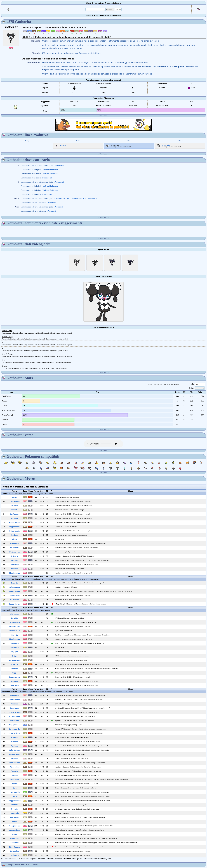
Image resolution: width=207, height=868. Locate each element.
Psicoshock (15, 544)
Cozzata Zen (15, 627)
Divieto (15, 535)
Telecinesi (15, 565)
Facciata (15, 771)
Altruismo (15, 614)
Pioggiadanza (15, 725)
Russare (15, 669)
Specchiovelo (15, 604)
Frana (15, 822)
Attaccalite (15, 767)
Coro (15, 788)
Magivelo (15, 643)
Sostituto (15, 843)
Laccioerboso (15, 830)
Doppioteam (15, 754)
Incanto (15, 583)
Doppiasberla (15, 527)
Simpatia (15, 510)
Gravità (15, 635)
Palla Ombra (15, 750)
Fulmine (15, 738)
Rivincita (15, 809)
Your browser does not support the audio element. (103, 444)
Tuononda (15, 813)
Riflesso (15, 759)
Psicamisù (15, 817)
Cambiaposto (15, 622)
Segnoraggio (15, 677)
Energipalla (15, 792)
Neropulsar (15, 596)
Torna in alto (104, 116)
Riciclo (15, 656)
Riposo (15, 775)
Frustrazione (15, 733)
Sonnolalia (15, 839)
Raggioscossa (15, 801)
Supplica (15, 681)
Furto (15, 784)
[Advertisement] (103, 125)
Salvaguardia (15, 729)
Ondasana (15, 600)
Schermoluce (15, 716)
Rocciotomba (15, 763)
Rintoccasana (15, 660)
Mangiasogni (15, 826)
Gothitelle (163, 145)
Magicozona (15, 573)
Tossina (15, 704)
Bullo (15, 834)
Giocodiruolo (15, 631)
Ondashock (15, 648)
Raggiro (15, 652)
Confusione (15, 501)
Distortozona (15, 847)
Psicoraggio (15, 531)
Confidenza (15, 855)
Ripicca (15, 664)
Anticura (15, 556)
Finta (15, 539)
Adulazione (15, 548)
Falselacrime (15, 523)
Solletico (15, 506)
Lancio (15, 797)
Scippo (15, 673)
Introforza (15, 708)
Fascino (15, 569)
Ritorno (15, 742)
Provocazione (15, 712)
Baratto (15, 618)
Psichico (15, 560)
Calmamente (15, 700)
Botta (15, 497)
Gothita (60, 145)
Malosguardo (15, 587)
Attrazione (15, 780)
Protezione (15, 721)
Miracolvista (15, 591)
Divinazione (15, 552)
